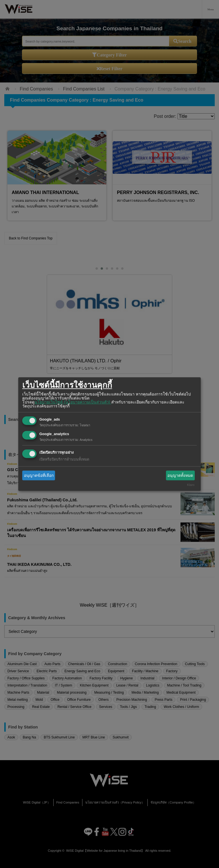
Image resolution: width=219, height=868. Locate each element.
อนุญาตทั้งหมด (180, 475)
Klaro (191, 485)
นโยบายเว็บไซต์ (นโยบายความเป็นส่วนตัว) (73, 402)
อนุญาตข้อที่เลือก (39, 475)
